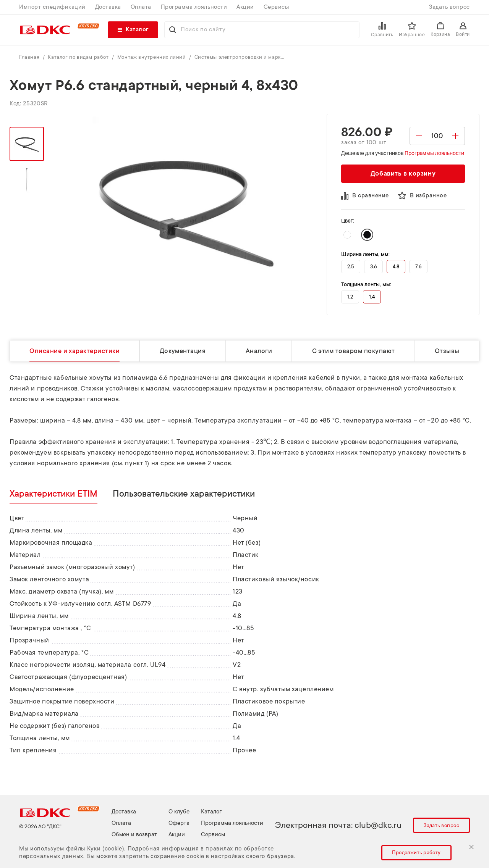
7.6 (418, 267)
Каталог (211, 812)
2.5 (351, 267)
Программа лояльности (194, 7)
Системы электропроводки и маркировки (240, 57)
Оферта (179, 823)
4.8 (396, 267)
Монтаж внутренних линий (152, 57)
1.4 (372, 297)
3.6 (373, 267)
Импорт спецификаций (52, 7)
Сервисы (276, 7)
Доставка (108, 7)
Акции (245, 7)
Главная (30, 57)
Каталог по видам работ (79, 57)
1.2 (350, 297)
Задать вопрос (449, 7)
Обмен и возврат (134, 835)
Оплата (141, 7)
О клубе (179, 812)
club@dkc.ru (378, 825)
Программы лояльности (434, 153)
